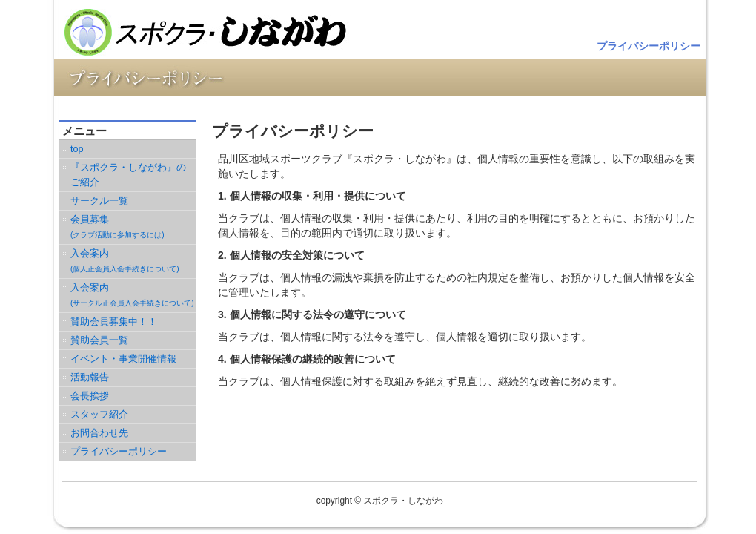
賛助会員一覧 (99, 340)
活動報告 (90, 378)
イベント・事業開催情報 (123, 359)
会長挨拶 (90, 396)
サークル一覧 (99, 201)
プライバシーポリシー (649, 46)
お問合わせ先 (99, 433)
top (77, 149)
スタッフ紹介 (99, 415)
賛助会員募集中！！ (114, 322)
